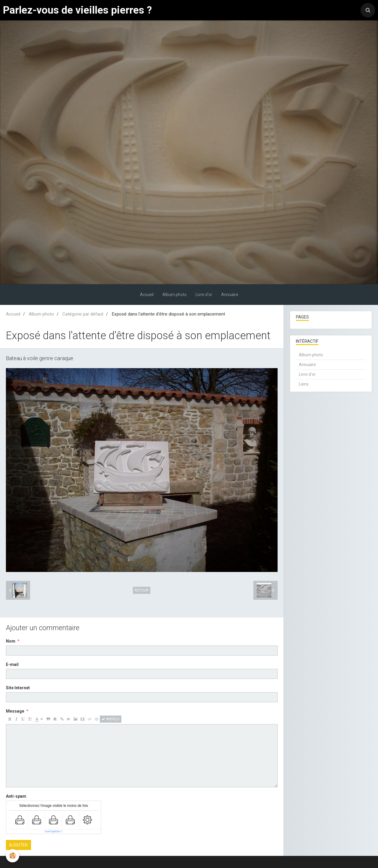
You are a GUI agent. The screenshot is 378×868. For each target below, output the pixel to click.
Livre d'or (204, 295)
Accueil (147, 295)
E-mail (12, 664)
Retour (142, 590)
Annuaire (230, 295)
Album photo (175, 295)
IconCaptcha (52, 831)
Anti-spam (16, 796)
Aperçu (111, 719)
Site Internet (18, 688)
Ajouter (18, 845)
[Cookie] (13, 856)
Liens (304, 384)
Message (15, 711)
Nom (11, 641)
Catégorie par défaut (83, 314)
